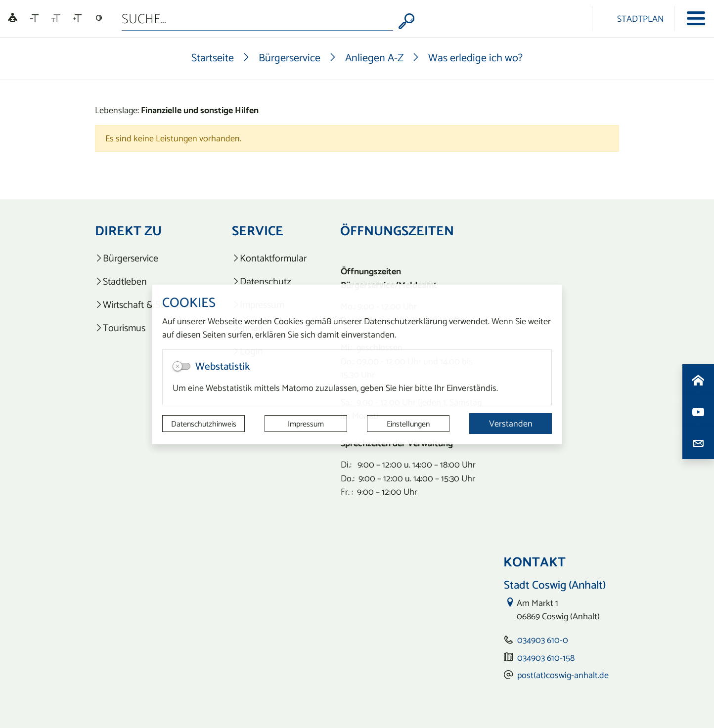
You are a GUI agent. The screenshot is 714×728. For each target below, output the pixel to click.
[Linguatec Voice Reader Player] (13, 19)
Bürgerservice (290, 57)
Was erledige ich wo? (475, 57)
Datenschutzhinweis (204, 424)
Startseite (213, 57)
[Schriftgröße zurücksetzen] (56, 18)
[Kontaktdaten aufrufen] (698, 443)
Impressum (306, 424)
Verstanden (511, 423)
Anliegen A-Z (374, 57)
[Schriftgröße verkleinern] (34, 18)
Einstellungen (408, 424)
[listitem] (153, 258)
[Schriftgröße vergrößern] (77, 18)
